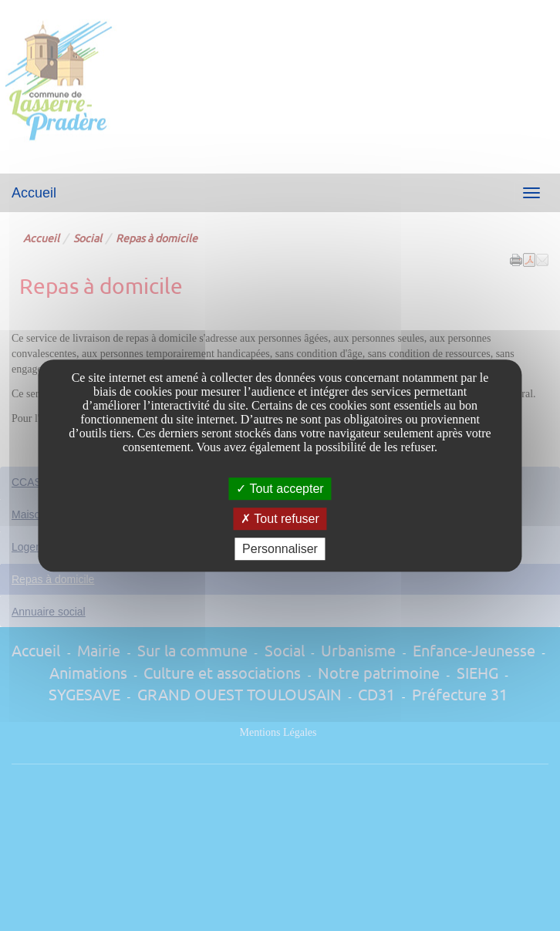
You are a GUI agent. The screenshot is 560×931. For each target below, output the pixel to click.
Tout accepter (280, 489)
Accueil (34, 193)
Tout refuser (280, 519)
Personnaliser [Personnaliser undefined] (280, 549)
